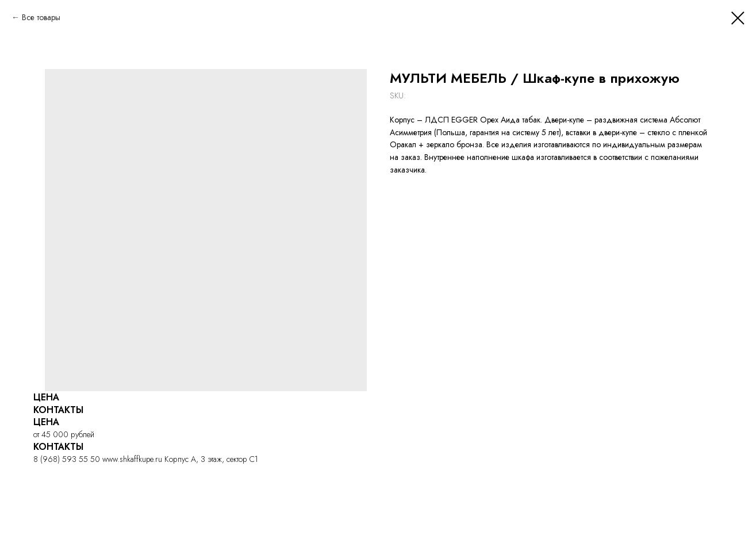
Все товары (41, 17)
